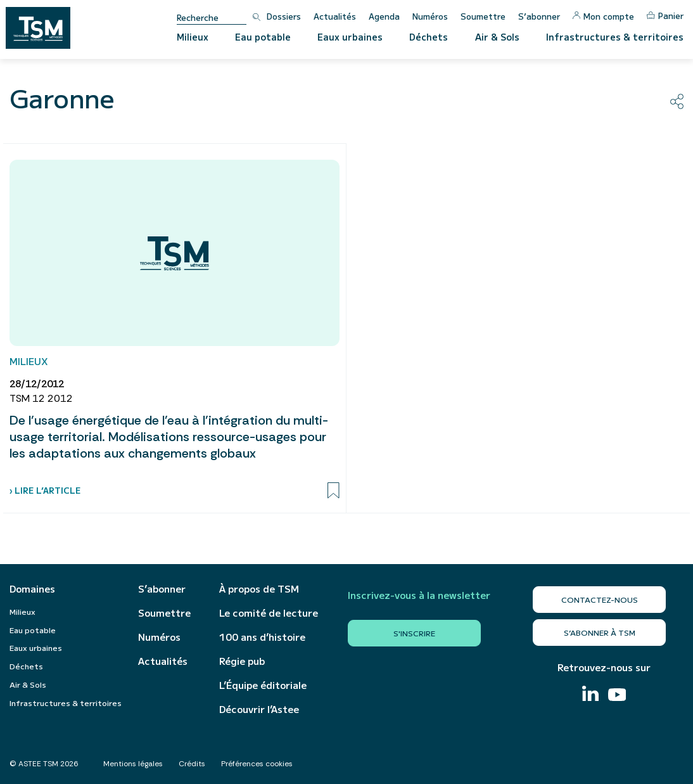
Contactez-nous (600, 599)
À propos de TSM (259, 589)
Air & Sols (497, 37)
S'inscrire (414, 633)
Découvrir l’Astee (259, 709)
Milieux (193, 37)
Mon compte (603, 16)
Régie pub (242, 661)
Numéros (430, 16)
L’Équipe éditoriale (263, 685)
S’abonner (539, 16)
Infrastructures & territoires (615, 37)
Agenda (384, 16)
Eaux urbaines (350, 37)
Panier (665, 16)
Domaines (32, 589)
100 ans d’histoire (262, 637)
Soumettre (483, 16)
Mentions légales (133, 764)
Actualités (335, 16)
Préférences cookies (257, 764)
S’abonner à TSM (600, 632)
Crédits (192, 764)
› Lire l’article (45, 490)
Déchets (429, 37)
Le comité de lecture (269, 613)
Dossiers (284, 16)
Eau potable (263, 37)
